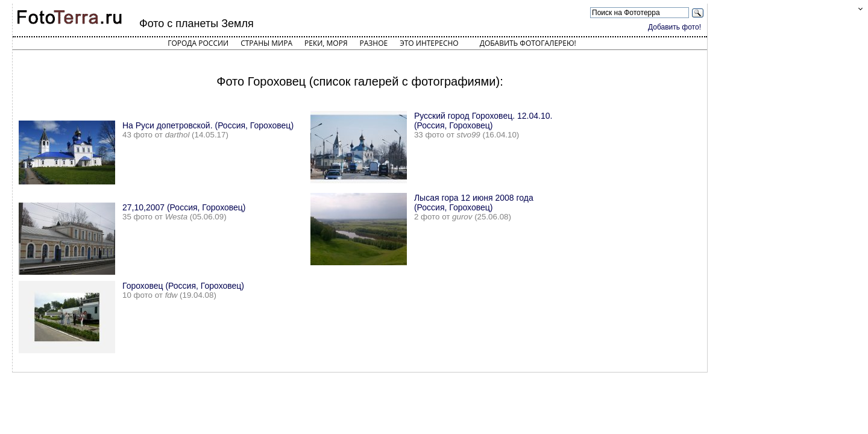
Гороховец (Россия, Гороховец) (183, 286)
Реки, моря (326, 43)
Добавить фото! (675, 27)
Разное (374, 43)
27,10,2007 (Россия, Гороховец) (184, 207)
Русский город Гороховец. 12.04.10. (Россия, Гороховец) (483, 121)
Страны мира (266, 43)
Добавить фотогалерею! (528, 43)
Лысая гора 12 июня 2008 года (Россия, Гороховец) (474, 203)
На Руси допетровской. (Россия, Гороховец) (208, 125)
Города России (198, 43)
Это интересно (429, 43)
